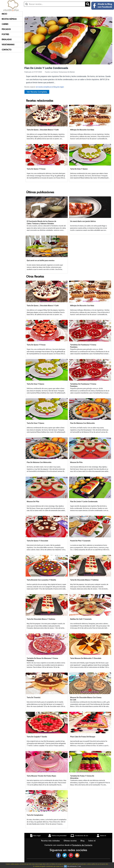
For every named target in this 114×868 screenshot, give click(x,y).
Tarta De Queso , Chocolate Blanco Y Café (43, 130)
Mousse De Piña (76, 462)
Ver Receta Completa (37, 92)
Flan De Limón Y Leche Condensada (84, 502)
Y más (79, 866)
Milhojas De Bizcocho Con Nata (82, 130)
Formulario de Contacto (82, 845)
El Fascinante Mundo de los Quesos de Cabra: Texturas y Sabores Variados (41, 222)
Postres (5, 34)
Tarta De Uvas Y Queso (79, 169)
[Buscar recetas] (55, 4)
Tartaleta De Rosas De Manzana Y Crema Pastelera (42, 659)
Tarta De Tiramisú (34, 697)
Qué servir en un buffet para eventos (41, 260)
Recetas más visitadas (51, 841)
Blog (83, 841)
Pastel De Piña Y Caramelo (80, 541)
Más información (72, 866)
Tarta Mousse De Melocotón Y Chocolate (86, 658)
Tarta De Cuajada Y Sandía (37, 737)
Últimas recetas (70, 841)
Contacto (7, 50)
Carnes (5, 24)
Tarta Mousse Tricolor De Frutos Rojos (41, 776)
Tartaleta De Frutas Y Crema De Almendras (82, 777)
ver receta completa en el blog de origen (50, 87)
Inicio (4, 14)
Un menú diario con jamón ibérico (83, 221)
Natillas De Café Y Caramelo (81, 619)
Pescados (6, 29)
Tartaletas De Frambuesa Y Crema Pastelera (83, 346)
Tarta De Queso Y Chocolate (37, 541)
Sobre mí (92, 841)
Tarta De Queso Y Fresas (36, 169)
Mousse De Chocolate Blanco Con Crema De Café (86, 699)
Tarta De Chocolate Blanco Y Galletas (84, 580)
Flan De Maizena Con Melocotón (83, 423)
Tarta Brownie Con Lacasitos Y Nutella (41, 580)
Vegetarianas (8, 45)
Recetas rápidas (9, 19)
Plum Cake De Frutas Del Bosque (83, 737)
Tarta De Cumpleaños (35, 815)
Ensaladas (7, 40)
